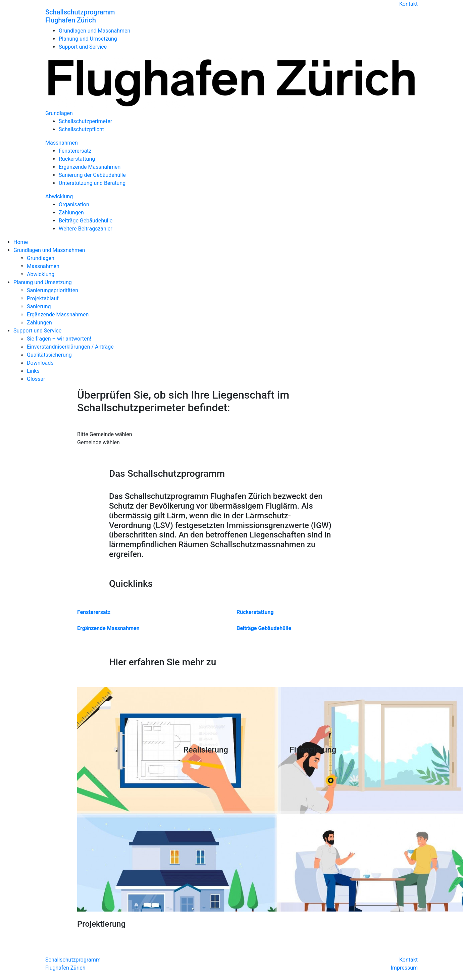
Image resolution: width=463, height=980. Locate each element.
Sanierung (39, 306)
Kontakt (408, 4)
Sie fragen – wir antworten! (59, 339)
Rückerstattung (77, 159)
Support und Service (83, 47)
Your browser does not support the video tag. (234, 712)
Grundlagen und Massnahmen (94, 31)
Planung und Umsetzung (88, 39)
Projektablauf (43, 298)
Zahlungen (71, 213)
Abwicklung (59, 196)
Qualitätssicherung (49, 355)
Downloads (40, 363)
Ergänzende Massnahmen (90, 167)
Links (33, 371)
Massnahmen (62, 143)
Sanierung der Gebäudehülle (92, 175)
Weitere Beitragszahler (86, 229)
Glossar (36, 379)
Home (21, 242)
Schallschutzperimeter (85, 121)
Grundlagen (59, 113)
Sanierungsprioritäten (53, 290)
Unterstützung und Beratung (92, 183)
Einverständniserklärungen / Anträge (70, 347)
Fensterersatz (75, 151)
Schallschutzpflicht (81, 129)
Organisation (74, 204)
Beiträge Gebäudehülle (86, 221)
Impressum (404, 968)
